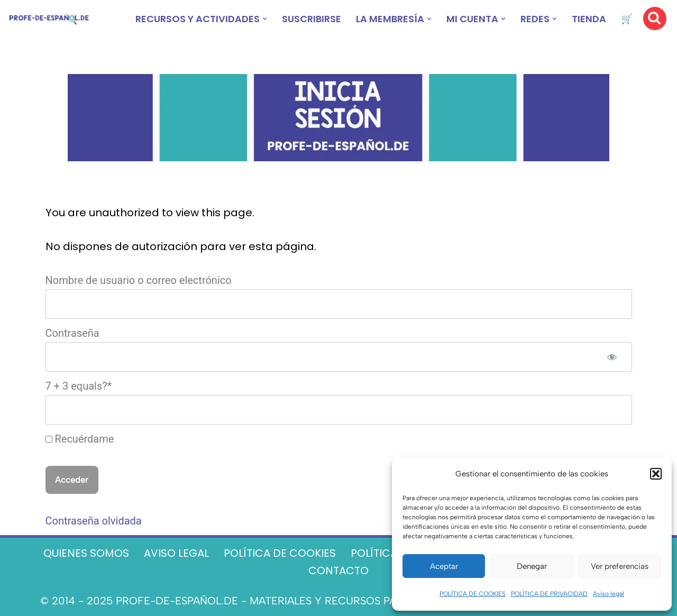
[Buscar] (655, 19)
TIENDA (589, 19)
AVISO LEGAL (176, 553)
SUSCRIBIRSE (312, 19)
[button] (656, 474)
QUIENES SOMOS (86, 553)
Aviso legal (609, 594)
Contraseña (72, 333)
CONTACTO (338, 571)
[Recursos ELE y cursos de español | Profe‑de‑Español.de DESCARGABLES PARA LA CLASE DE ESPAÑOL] (49, 19)
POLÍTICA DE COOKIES (473, 594)
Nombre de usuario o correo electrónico (139, 280)
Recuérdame (80, 439)
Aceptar (444, 566)
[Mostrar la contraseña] (612, 357)
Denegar (532, 566)
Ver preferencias (620, 566)
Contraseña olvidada (94, 521)
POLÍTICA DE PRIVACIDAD (549, 594)
